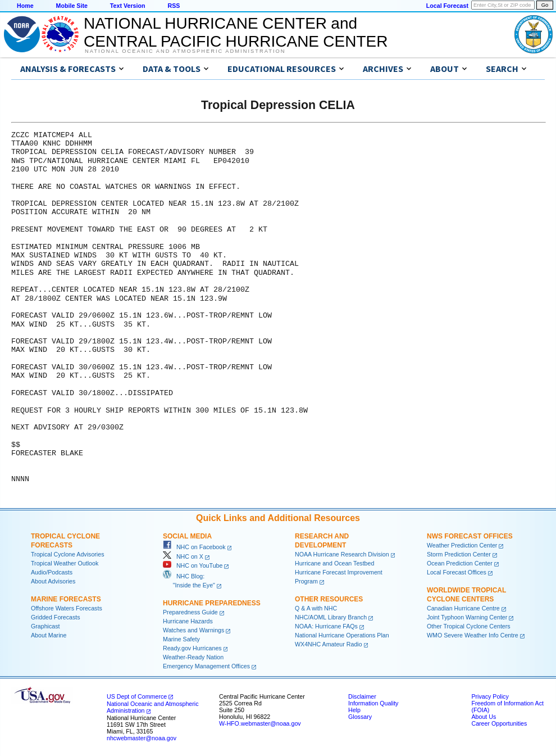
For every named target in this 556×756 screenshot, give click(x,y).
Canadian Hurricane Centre (463, 608)
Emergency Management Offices (206, 666)
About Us (484, 717)
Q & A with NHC (316, 608)
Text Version (128, 6)
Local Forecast (447, 6)
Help (354, 710)
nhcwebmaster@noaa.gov (142, 738)
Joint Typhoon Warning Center (467, 617)
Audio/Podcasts (52, 572)
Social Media (187, 536)
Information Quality (373, 703)
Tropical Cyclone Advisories (68, 554)
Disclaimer (362, 696)
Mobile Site (72, 6)
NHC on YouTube (193, 565)
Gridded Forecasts (56, 617)
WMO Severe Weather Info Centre (473, 635)
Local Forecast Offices (457, 572)
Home (25, 6)
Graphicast (45, 626)
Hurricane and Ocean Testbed (334, 563)
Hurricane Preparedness (212, 603)
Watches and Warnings (193, 630)
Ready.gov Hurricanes (192, 648)
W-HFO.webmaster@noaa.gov (260, 723)
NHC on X (183, 556)
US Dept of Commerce (137, 696)
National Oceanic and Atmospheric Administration (185, 51)
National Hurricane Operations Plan (342, 635)
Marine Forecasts (66, 599)
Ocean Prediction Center (460, 563)
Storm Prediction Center (459, 554)
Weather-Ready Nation (193, 657)
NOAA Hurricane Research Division (342, 554)
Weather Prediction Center (462, 545)
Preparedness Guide (190, 612)
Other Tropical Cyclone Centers (469, 626)
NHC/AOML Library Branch (331, 617)
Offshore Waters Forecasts (67, 608)
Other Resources (329, 599)
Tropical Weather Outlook (65, 563)
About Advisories (53, 581)
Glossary (360, 717)
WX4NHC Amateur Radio (329, 644)
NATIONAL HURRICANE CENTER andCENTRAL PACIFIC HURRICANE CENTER (236, 32)
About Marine (49, 635)
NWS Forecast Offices (470, 536)
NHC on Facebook (194, 547)
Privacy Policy (490, 696)
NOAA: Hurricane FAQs (326, 626)
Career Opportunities (499, 723)
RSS (174, 6)
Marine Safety (181, 639)
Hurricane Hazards (188, 621)
